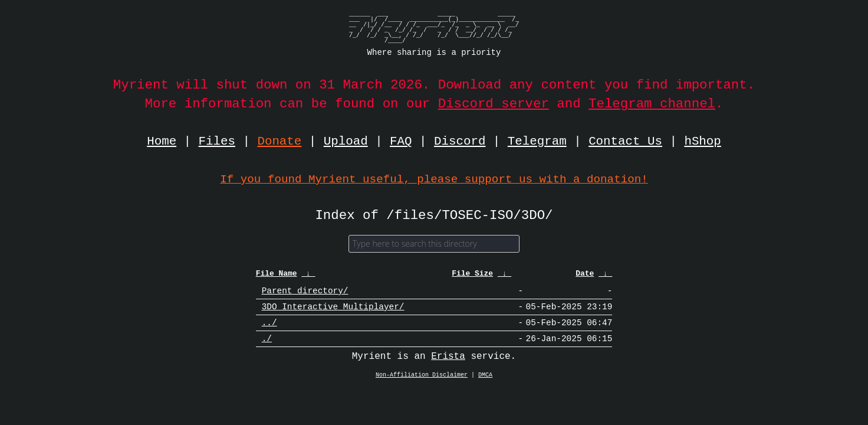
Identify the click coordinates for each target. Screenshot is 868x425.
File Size (472, 277)
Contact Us (625, 142)
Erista (448, 367)
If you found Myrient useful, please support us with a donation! (434, 179)
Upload (346, 142)
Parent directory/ (305, 295)
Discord (460, 142)
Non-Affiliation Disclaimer (422, 385)
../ (269, 330)
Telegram (537, 142)
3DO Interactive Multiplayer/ (333, 313)
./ (267, 348)
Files (217, 142)
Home (162, 142)
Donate (280, 142)
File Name (277, 277)
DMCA (485, 385)
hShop (702, 142)
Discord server (494, 104)
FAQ (401, 142)
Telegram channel (652, 104)
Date (585, 277)
